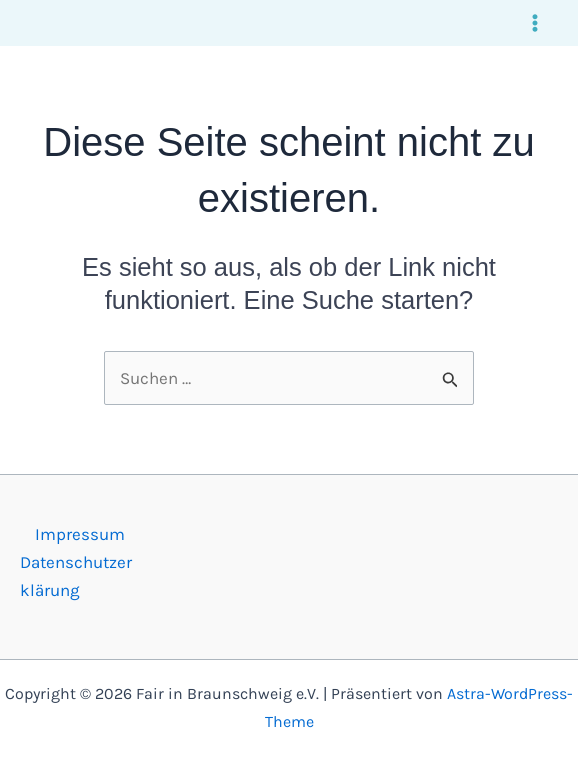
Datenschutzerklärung (76, 576)
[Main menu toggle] (536, 23)
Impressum (80, 534)
